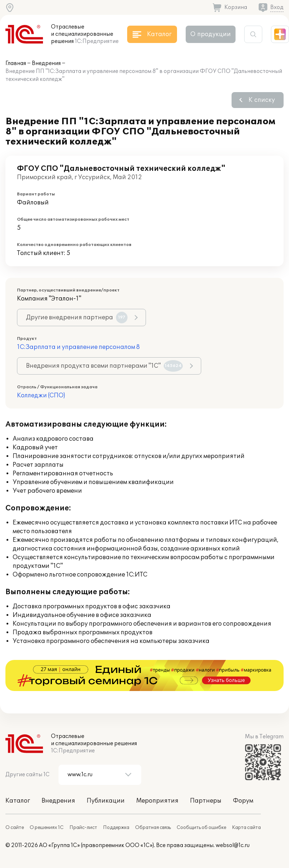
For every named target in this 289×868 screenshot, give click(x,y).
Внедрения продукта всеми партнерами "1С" (104, 366)
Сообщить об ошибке (201, 828)
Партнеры (206, 801)
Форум (243, 801)
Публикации (106, 801)
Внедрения (46, 63)
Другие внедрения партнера (77, 318)
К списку (262, 100)
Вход (277, 7)
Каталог (18, 801)
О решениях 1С (47, 828)
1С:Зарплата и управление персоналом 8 (78, 347)
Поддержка (116, 828)
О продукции (211, 34)
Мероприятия (157, 801)
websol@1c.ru (233, 845)
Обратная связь (153, 828)
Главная (16, 63)
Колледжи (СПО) (41, 396)
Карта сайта (246, 828)
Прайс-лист (83, 828)
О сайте (15, 828)
